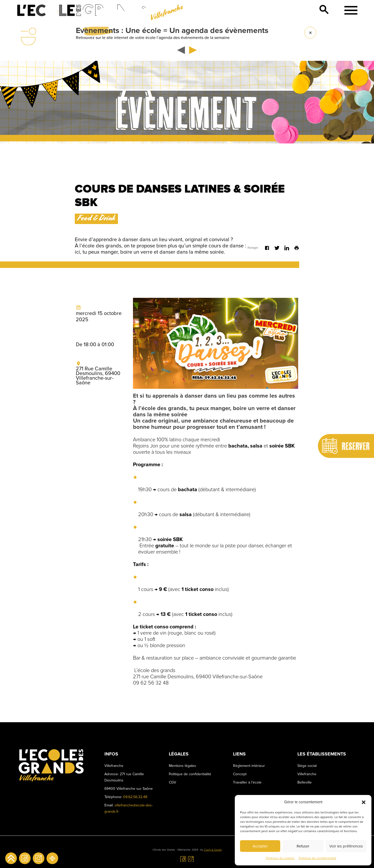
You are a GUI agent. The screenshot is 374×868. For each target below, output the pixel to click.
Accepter (260, 846)
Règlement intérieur (249, 766)
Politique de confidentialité (318, 858)
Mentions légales (182, 766)
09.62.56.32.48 (135, 797)
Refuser (303, 846)
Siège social (307, 766)
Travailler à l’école (247, 782)
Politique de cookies (280, 858)
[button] (364, 802)
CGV (172, 782)
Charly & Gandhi (213, 850)
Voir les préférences (346, 846)
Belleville (305, 782)
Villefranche (307, 774)
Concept (240, 774)
